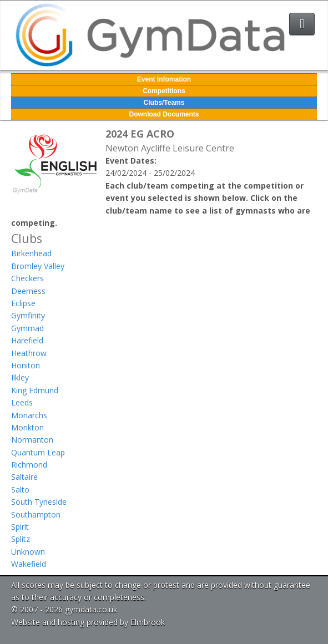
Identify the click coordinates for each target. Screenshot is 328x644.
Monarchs (29, 415)
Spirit (20, 527)
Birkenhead (31, 253)
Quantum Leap (38, 452)
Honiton (26, 365)
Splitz (21, 539)
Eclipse (23, 303)
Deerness (28, 291)
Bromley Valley (38, 266)
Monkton (27, 427)
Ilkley (20, 377)
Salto (20, 490)
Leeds (22, 402)
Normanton (32, 440)
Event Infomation (164, 79)
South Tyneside (39, 502)
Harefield (27, 340)
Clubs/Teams (164, 103)
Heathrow (29, 353)
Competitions (164, 91)
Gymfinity (28, 315)
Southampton (36, 514)
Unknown (28, 552)
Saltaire (24, 477)
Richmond (29, 465)
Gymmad (27, 328)
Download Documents (164, 114)
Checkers (27, 278)
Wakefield (29, 564)
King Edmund (35, 390)
